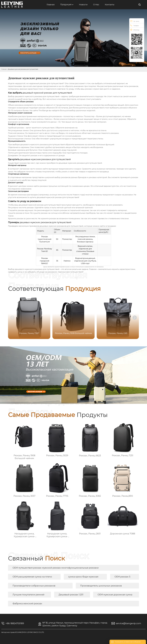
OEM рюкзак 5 (122, 577)
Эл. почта (135, 21)
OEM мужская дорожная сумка (115, 595)
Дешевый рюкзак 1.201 (71, 595)
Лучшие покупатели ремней (28, 595)
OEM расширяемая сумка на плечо (32, 577)
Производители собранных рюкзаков (34, 586)
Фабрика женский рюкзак (27, 604)
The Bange (43, 110)
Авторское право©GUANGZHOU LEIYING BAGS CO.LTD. (23, 632)
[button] (135, 318)
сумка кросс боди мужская (83, 577)
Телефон (135, 25)
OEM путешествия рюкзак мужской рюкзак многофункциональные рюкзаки (56, 568)
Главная (4, 69)
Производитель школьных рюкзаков (101, 586)
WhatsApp (135, 30)
